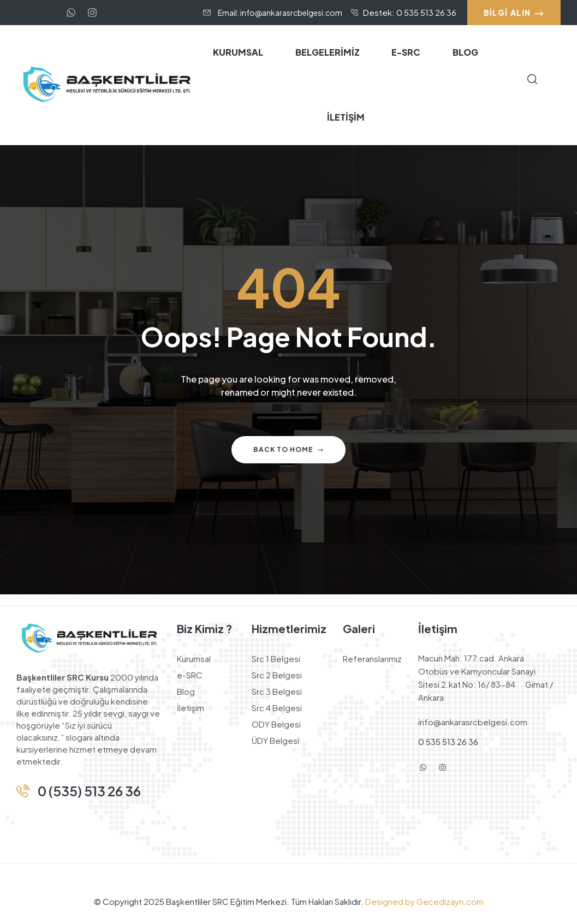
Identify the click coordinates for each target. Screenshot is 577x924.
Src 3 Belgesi (277, 691)
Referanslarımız (372, 658)
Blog (186, 691)
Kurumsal (194, 658)
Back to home (288, 449)
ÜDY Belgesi (275, 740)
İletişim (191, 708)
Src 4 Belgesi (277, 708)
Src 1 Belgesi (276, 658)
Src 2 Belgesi (277, 675)
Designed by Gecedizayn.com (424, 901)
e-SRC (190, 675)
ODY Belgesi (276, 724)
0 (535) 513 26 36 (89, 791)
